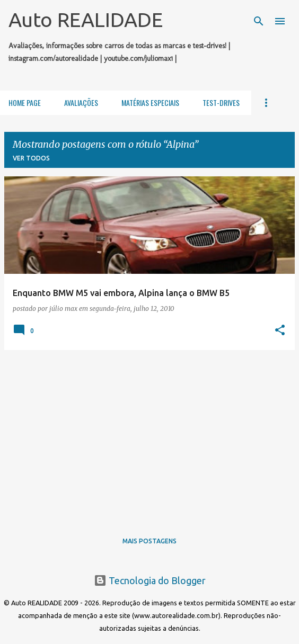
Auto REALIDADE (86, 20)
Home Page (25, 102)
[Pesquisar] (259, 21)
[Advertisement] (149, 433)
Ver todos (31, 158)
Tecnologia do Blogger (150, 580)
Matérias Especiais (150, 102)
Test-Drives (221, 102)
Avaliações (81, 102)
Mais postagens (149, 541)
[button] (280, 330)
